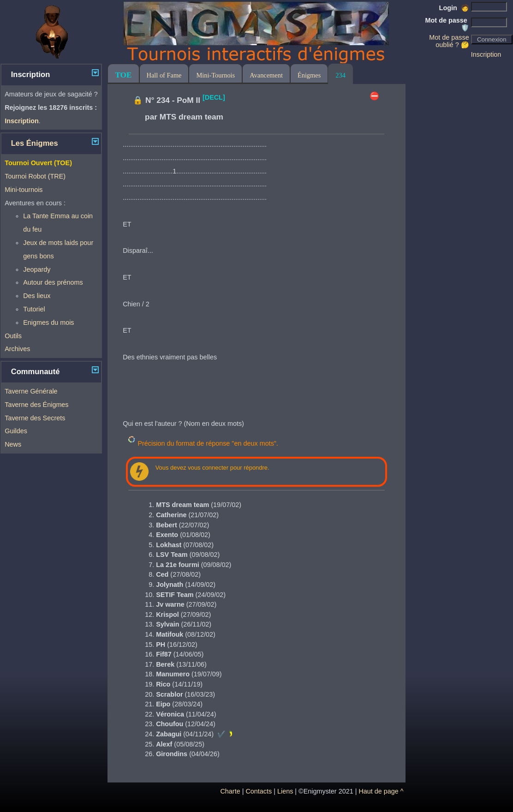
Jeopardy (37, 269)
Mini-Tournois (215, 75)
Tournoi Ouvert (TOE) (38, 163)
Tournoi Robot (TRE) (35, 176)
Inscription (486, 54)
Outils (13, 336)
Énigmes (309, 75)
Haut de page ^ (381, 791)
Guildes (16, 431)
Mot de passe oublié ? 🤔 (449, 41)
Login (454, 8)
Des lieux (37, 296)
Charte (230, 791)
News (13, 444)
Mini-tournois (24, 190)
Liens (285, 791)
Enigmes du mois (48, 322)
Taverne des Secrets (35, 418)
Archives (17, 349)
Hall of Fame (164, 75)
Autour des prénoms (53, 282)
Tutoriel (34, 309)
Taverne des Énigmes (36, 405)
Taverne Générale (31, 391)
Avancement (266, 75)
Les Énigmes (35, 143)
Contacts (259, 791)
